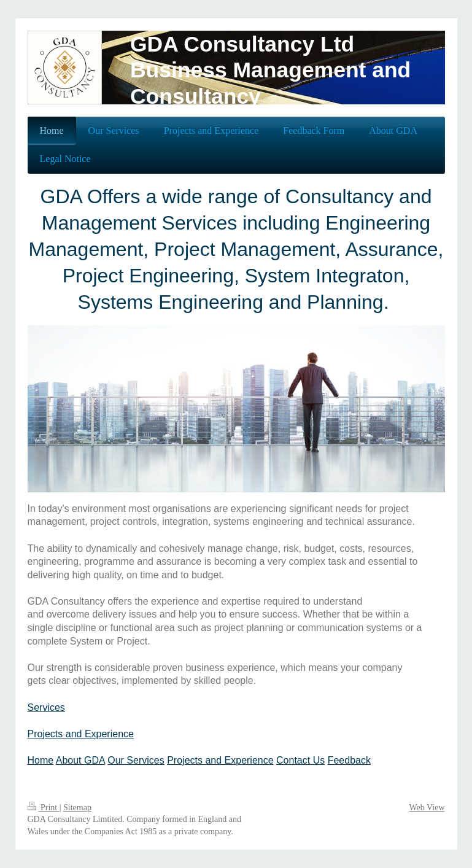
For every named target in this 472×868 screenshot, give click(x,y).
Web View (427, 808)
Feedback (349, 760)
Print (44, 808)
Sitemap (77, 808)
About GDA (80, 760)
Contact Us (300, 760)
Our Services (136, 760)
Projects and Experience (81, 734)
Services (46, 707)
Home (41, 760)
